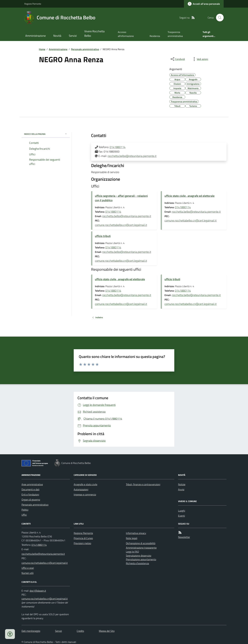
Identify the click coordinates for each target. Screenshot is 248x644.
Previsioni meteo (82, 543)
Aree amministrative (32, 484)
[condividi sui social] (177, 59)
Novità (57, 36)
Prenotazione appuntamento (141, 559)
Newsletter (184, 537)
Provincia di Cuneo (83, 538)
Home (42, 49)
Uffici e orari (28, 568)
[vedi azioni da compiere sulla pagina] (200, 59)
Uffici (24, 515)
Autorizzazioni (81, 489)
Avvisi (181, 489)
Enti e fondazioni (30, 494)
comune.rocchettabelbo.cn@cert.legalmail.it (121, 225)
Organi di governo (31, 500)
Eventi (181, 516)
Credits (80, 631)
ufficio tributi (103, 236)
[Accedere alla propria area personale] (204, 4)
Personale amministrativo (85, 49)
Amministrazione (36, 36)
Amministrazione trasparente (141, 548)
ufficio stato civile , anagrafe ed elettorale (189, 196)
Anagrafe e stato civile (85, 484)
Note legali (132, 538)
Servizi (73, 36)
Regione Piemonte (33, 4)
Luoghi (182, 511)
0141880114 (118, 147)
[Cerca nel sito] (219, 18)
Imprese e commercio (85, 494)
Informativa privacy (136, 533)
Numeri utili (28, 573)
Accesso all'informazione (126, 34)
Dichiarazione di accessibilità (141, 543)
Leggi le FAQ (132, 552)
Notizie (182, 484)
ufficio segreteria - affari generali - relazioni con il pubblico (121, 198)
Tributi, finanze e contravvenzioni (143, 484)
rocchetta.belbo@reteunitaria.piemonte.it (132, 156)
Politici (25, 510)
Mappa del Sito (107, 631)
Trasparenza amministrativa (175, 34)
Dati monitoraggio (31, 631)
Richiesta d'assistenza (137, 563)
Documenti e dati (30, 489)
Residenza (155, 36)
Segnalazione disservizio (139, 556)
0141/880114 (39, 545)
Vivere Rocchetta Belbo (94, 33)
